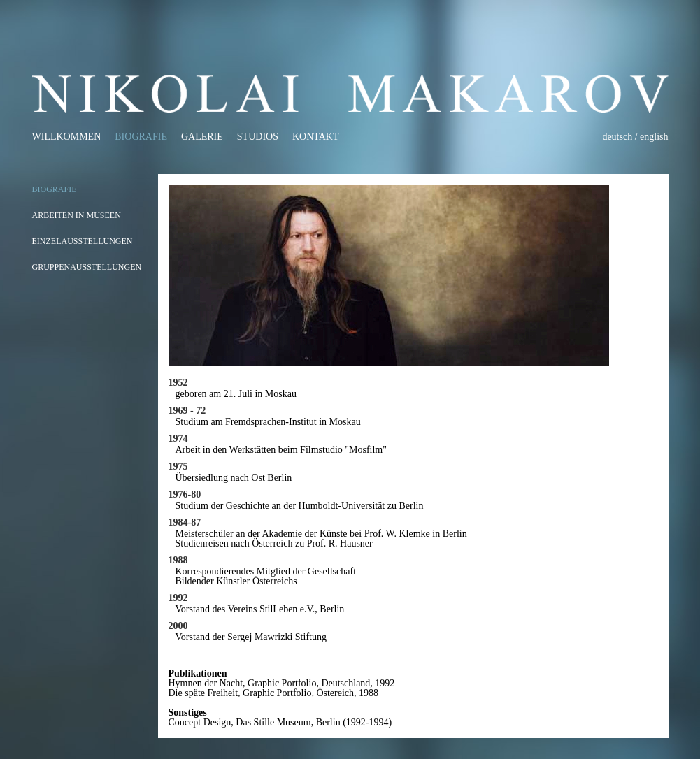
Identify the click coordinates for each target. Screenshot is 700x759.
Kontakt (316, 137)
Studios (258, 137)
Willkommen (67, 137)
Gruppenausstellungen (87, 267)
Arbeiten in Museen (77, 215)
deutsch (617, 137)
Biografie (141, 137)
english (654, 137)
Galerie (202, 137)
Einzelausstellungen (83, 241)
